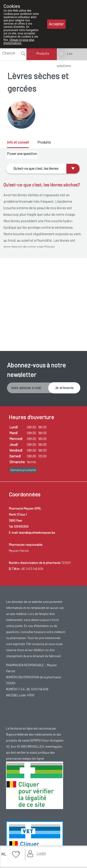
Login (41, 853)
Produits (43, 53)
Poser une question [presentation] (22, 153)
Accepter (56, 24)
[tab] (19, 144)
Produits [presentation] (44, 142)
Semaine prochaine (23, 470)
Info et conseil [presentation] (18, 142)
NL (4, 854)
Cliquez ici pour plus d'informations (19, 42)
